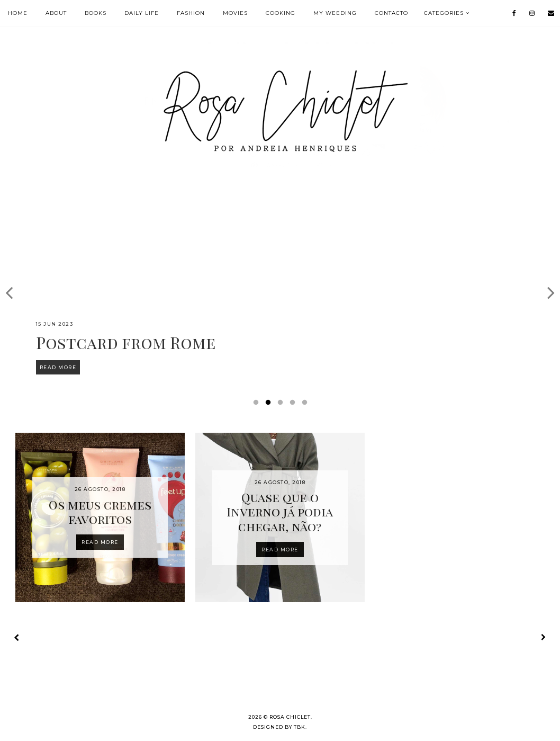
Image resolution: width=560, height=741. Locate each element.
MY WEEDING (335, 13)
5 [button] (306, 405)
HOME (18, 13)
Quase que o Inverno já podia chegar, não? (280, 512)
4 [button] (294, 405)
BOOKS (96, 13)
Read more (100, 542)
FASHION (191, 13)
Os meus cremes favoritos (100, 512)
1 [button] (258, 405)
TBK (300, 727)
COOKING (281, 13)
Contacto (391, 13)
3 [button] (282, 405)
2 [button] (270, 405)
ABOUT (56, 13)
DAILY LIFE (142, 13)
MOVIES (235, 13)
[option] (280, 287)
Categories (444, 13)
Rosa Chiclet (290, 717)
